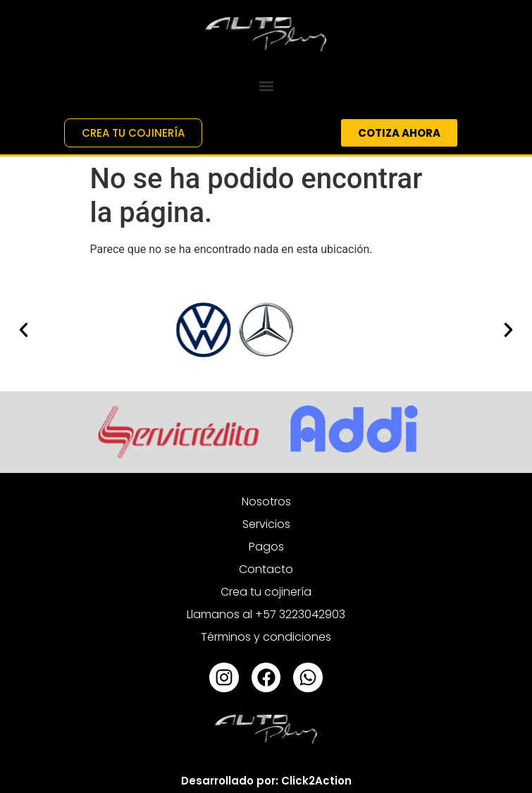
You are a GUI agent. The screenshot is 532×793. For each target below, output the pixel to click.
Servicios (266, 524)
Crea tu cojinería (266, 592)
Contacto (266, 569)
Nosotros (266, 502)
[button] (266, 86)
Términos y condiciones (266, 637)
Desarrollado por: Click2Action (266, 781)
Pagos (266, 547)
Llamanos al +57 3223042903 (266, 614)
